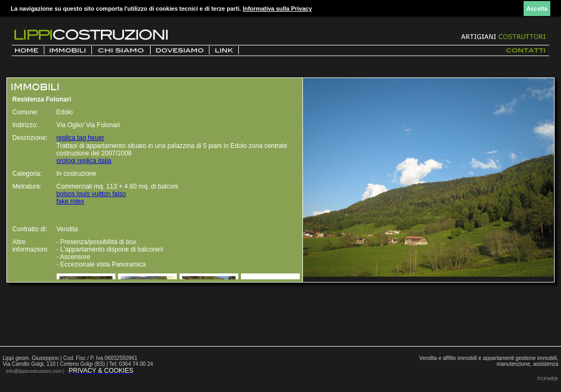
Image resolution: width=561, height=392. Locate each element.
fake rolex (71, 201)
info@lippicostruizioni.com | (36, 371)
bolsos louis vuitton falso (91, 194)
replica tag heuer (80, 138)
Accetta (537, 9)
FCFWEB (548, 379)
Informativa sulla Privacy (277, 9)
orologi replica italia (84, 161)
